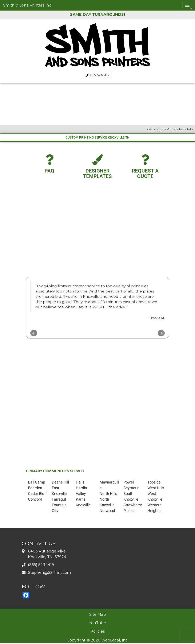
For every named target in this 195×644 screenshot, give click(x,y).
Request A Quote (145, 174)
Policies (98, 631)
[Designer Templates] (97, 160)
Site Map (98, 614)
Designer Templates (97, 174)
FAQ (50, 171)
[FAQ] (50, 160)
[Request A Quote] (145, 160)
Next (161, 333)
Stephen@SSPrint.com (49, 573)
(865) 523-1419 (97, 75)
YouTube (97, 623)
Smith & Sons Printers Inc (27, 5)
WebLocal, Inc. (115, 640)
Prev (34, 333)
